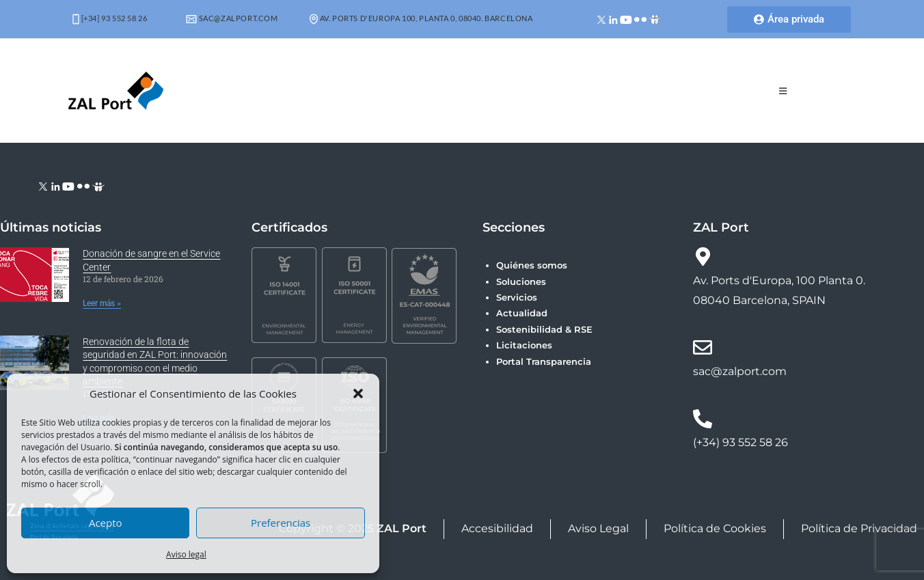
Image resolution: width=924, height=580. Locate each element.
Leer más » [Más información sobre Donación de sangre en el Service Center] (102, 303)
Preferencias (281, 523)
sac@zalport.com (232, 18)
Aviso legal (186, 554)
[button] (358, 393)
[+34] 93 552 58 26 (110, 18)
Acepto (106, 523)
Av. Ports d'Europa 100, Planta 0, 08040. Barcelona (421, 18)
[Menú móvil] (783, 91)
